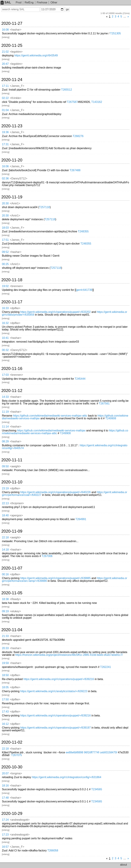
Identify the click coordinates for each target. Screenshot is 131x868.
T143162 (97, 102)
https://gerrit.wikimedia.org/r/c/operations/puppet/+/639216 (59, 679)
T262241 (105, 667)
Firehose (42, 2)
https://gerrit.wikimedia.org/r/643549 (36, 55)
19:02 (5, 286)
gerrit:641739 (84, 290)
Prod (19, 2)
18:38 (5, 599)
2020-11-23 (12, 126)
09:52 (5, 252)
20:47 (5, 64)
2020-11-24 (12, 80)
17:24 (5, 820)
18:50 (5, 675)
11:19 (5, 412)
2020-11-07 (12, 568)
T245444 (80, 379)
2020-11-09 (12, 531)
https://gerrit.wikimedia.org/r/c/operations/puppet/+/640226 (56, 492)
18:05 (5, 687)
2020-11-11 (12, 460)
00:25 (5, 264)
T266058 (53, 850)
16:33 (5, 308)
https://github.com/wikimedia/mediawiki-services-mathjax (51, 430)
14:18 (5, 550)
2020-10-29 (12, 813)
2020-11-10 (12, 482)
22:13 (5, 503)
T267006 (47, 556)
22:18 (5, 537)
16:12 (5, 724)
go (67, 9)
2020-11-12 (12, 391)
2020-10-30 (12, 767)
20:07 (5, 773)
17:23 (5, 835)
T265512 (67, 90)
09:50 (5, 466)
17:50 (5, 699)
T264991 (81, 519)
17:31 (5, 144)
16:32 (5, 323)
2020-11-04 (12, 630)
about (123, 865)
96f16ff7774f (92, 752)
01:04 (5, 110)
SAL (6, 2)
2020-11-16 (12, 369)
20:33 (5, 648)
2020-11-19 (12, 197)
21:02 (5, 52)
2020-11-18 (12, 280)
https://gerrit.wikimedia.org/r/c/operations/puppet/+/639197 (56, 728)
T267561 (104, 404)
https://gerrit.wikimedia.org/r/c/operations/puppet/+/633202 (56, 312)
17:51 (5, 240)
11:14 (5, 427)
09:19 (5, 611)
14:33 (5, 397)
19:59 (5, 663)
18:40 (5, 515)
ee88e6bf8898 (75, 752)
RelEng (29, 2)
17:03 (5, 375)
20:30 (5, 203)
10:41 (5, 338)
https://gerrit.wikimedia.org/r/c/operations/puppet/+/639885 (56, 578)
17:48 (5, 798)
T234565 (97, 789)
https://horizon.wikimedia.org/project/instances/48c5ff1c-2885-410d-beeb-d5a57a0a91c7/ (69, 655)
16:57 (5, 847)
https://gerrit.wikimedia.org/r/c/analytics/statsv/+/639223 (54, 691)
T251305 (115, 33)
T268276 (78, 136)
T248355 (83, 231)
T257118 (44, 207)
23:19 (5, 488)
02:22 (5, 98)
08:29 (5, 441)
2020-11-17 (12, 302)
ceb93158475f (108, 752)
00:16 (5, 574)
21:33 (5, 636)
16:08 (5, 30)
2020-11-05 (12, 593)
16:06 (5, 166)
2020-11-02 (12, 742)
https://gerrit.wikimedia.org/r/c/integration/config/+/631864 (66, 777)
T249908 (111, 418)
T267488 (75, 170)
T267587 (72, 102)
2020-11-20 (12, 160)
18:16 (5, 786)
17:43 (5, 712)
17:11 (5, 86)
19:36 (5, 132)
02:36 (5, 178)
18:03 (5, 228)
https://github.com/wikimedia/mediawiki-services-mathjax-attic (50, 416)
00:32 (5, 350)
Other (54, 2)
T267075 (16, 755)
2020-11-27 (12, 23)
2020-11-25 (12, 45)
